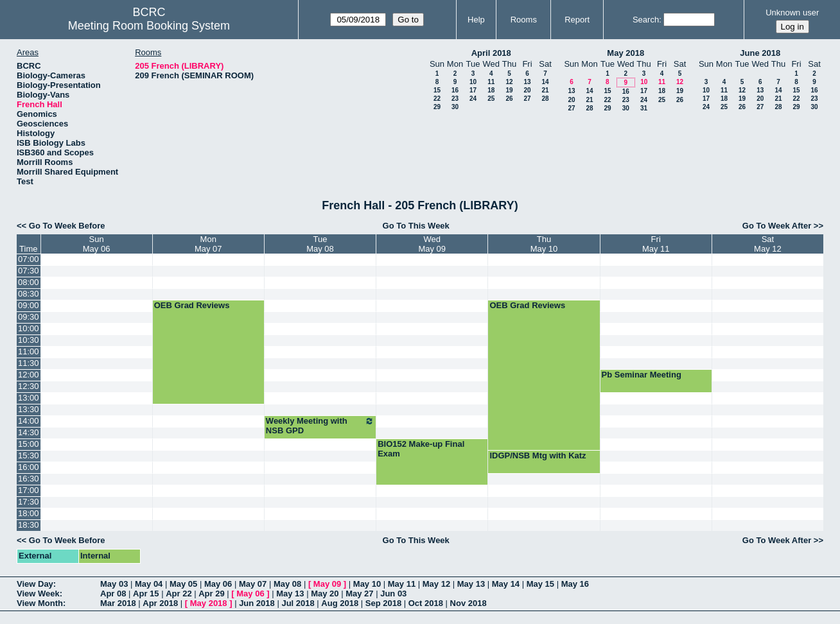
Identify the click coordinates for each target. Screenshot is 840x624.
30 (455, 107)
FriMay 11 (656, 244)
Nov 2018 (468, 603)
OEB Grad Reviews (192, 305)
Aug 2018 (340, 603)
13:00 (29, 398)
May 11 (402, 584)
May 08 (287, 584)
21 (545, 90)
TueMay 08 (320, 244)
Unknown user (792, 13)
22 (437, 99)
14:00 (29, 421)
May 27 (359, 594)
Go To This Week (416, 226)
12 (509, 82)
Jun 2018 (257, 603)
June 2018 (760, 53)
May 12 (436, 584)
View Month (40, 603)
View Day (35, 584)
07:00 (29, 259)
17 (473, 90)
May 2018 (626, 53)
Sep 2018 (383, 603)
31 (644, 108)
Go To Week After (777, 226)
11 (491, 82)
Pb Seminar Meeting (642, 375)
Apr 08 (113, 594)
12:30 (29, 386)
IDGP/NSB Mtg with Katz (538, 455)
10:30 (29, 340)
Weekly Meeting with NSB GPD (320, 426)
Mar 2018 (118, 603)
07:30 (29, 271)
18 (491, 90)
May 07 (253, 584)
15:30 (29, 455)
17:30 (29, 502)
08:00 (29, 282)
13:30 (29, 409)
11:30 (29, 363)
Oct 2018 (426, 603)
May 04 (149, 584)
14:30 (29, 432)
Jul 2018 (298, 603)
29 (437, 107)
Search (646, 20)
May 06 (218, 584)
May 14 (506, 584)
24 (473, 99)
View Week (38, 594)
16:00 (29, 467)
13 (527, 82)
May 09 (327, 584)
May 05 (183, 584)
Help (476, 20)
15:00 (29, 444)
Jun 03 (393, 594)
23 (455, 99)
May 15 (540, 584)
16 (455, 90)
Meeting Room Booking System (149, 26)
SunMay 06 (97, 244)
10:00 (29, 328)
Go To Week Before (67, 226)
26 (509, 99)
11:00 (29, 351)
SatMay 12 (768, 244)
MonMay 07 (208, 244)
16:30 (29, 479)
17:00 (29, 490)
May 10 (367, 584)
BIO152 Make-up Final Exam (421, 449)
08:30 (29, 294)
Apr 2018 (160, 603)
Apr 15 (146, 594)
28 (545, 99)
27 (527, 99)
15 (437, 90)
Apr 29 (211, 594)
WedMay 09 (432, 244)
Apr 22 (179, 594)
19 (509, 90)
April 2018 (491, 53)
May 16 (575, 584)
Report (577, 20)
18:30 (29, 525)
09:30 (29, 317)
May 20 (325, 594)
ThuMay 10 (544, 244)
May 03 (114, 584)
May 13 (471, 584)
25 (491, 99)
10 (473, 82)
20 (527, 90)
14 (545, 82)
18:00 (29, 513)
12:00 (29, 375)
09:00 (29, 305)
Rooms (524, 20)
